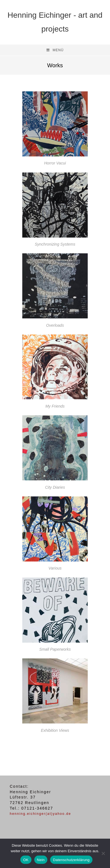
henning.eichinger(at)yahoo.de (40, 814)
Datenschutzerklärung (71, 860)
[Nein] (103, 853)
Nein (41, 860)
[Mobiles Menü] (55, 50)
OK (26, 860)
